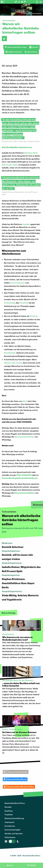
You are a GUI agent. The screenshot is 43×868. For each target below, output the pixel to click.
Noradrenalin (10, 353)
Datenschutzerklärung (14, 818)
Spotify (34, 47)
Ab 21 (25, 401)
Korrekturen (10, 826)
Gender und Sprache (14, 833)
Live (11, 865)
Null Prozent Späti (10, 165)
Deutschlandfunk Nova (15, 803)
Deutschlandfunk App (16, 47)
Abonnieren (31, 52)
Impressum (10, 822)
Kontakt (8, 807)
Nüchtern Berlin (31, 153)
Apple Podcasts (14, 52)
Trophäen (9, 814)
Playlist (33, 865)
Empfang (9, 811)
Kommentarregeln (12, 830)
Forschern (24, 303)
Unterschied (9, 303)
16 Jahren (34, 316)
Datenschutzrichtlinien (24, 437)
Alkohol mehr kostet (13, 363)
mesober (26, 224)
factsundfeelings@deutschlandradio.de (20, 478)
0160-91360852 (24, 475)
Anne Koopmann (17, 283)
